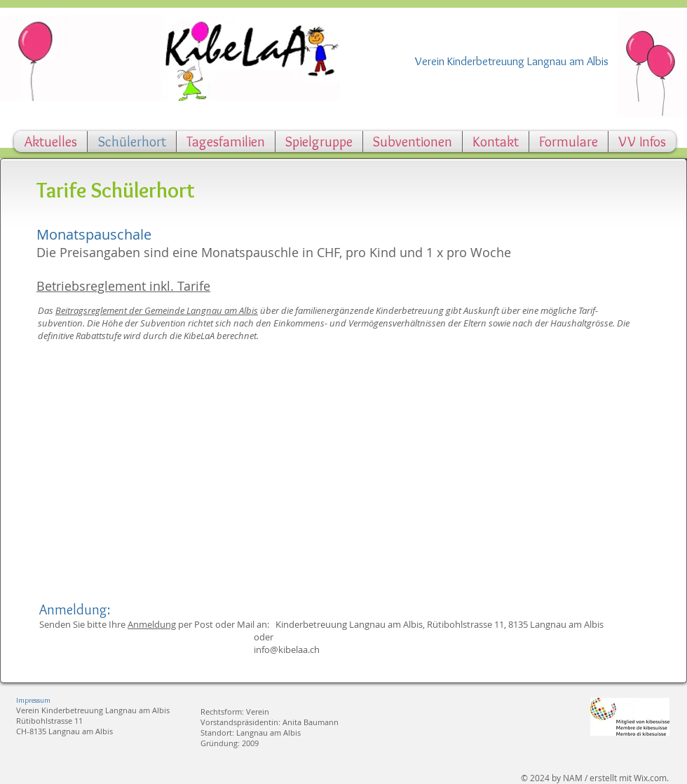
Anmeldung (152, 624)
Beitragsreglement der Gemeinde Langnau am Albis (157, 310)
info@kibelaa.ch (287, 649)
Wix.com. (651, 778)
